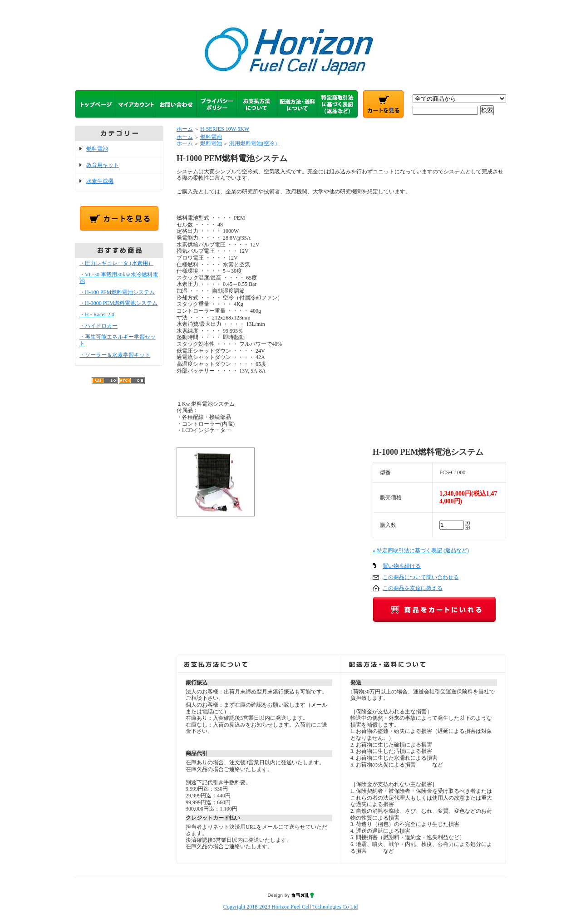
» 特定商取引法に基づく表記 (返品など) (421, 550)
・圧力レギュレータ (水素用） (116, 263)
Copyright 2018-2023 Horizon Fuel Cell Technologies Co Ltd (291, 907)
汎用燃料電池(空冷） (255, 143)
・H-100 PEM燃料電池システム (117, 292)
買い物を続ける (402, 566)
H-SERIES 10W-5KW (225, 129)
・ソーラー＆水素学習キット (115, 355)
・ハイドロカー (98, 326)
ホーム (185, 129)
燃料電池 (97, 149)
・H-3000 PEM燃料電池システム (118, 303)
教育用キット (103, 165)
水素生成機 (100, 181)
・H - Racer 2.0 (97, 315)
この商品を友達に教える (413, 588)
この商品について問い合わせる (421, 577)
